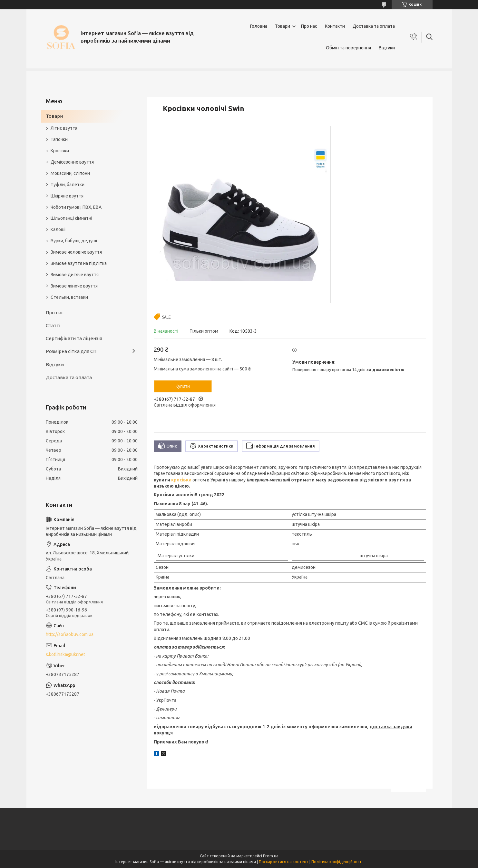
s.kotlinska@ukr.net (65, 654)
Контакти (335, 26)
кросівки (181, 480)
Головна (259, 26)
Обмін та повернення (348, 48)
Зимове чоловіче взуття (76, 252)
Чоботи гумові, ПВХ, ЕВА (76, 207)
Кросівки (60, 151)
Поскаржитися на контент (284, 862)
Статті (53, 325)
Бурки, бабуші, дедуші (74, 241)
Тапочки (59, 139)
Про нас (309, 26)
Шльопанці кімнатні (71, 218)
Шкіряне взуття (67, 196)
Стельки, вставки (69, 297)
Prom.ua (271, 856)
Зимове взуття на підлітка (79, 263)
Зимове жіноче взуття (74, 286)
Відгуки (387, 48)
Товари (283, 26)
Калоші (58, 229)
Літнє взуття (64, 128)
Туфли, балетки (68, 185)
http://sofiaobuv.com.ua (70, 634)
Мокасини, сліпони (70, 173)
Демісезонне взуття (72, 162)
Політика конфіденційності (337, 862)
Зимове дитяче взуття (75, 275)
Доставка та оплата (374, 26)
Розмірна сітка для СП (71, 351)
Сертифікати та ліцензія (74, 338)
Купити (183, 386)
